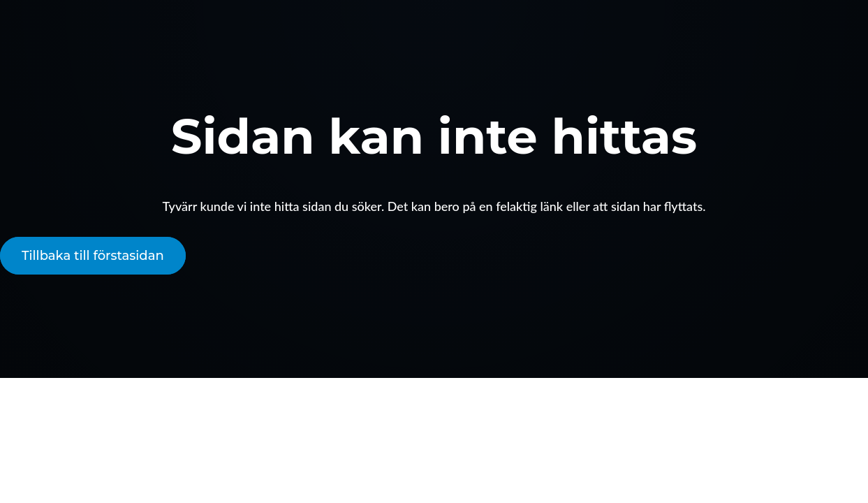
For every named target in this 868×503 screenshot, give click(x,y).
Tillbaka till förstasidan (93, 256)
